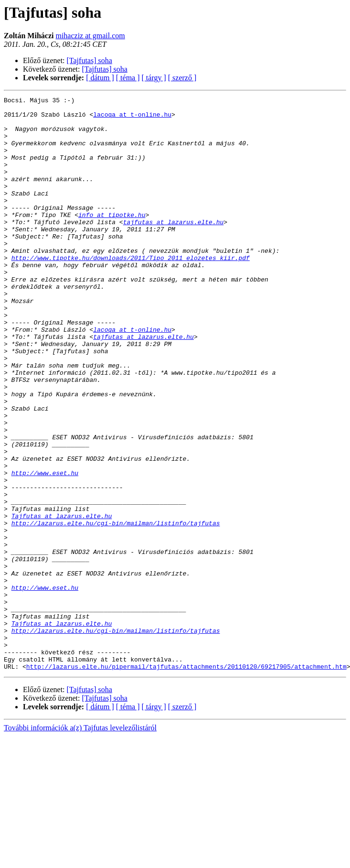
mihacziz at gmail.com (90, 36)
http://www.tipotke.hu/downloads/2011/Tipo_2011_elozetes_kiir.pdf (131, 291)
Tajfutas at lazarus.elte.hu (62, 600)
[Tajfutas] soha (90, 60)
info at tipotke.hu (112, 239)
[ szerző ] (182, 78)
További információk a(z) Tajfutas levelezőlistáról (80, 842)
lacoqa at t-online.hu (132, 119)
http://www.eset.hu (45, 549)
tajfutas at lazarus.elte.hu (174, 248)
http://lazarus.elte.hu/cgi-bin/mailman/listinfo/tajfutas (116, 609)
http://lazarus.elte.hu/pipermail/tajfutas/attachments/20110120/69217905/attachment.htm (186, 781)
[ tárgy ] (154, 78)
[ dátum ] (100, 78)
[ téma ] (128, 78)
